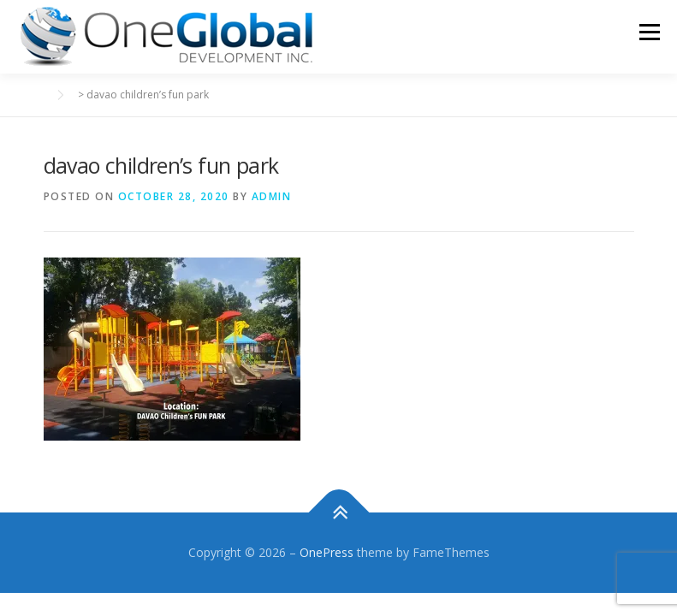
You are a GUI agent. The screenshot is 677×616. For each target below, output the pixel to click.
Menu (649, 32)
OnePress (327, 552)
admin (272, 196)
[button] (166, 37)
